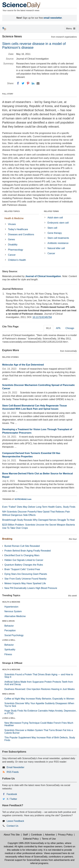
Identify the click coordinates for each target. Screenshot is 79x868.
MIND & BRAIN (8, 621)
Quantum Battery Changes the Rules (24, 565)
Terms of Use (49, 839)
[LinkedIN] (33, 83)
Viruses (12, 224)
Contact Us (12, 826)
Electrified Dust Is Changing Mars (22, 555)
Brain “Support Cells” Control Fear (22, 569)
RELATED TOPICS (12, 211)
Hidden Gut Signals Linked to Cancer (24, 560)
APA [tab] (58, 328)
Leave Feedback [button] (15, 821)
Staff (25, 835)
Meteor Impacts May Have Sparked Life (25, 583)
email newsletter (53, 18)
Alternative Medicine (15, 616)
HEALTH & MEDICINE (11, 602)
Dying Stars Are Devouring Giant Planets (26, 574)
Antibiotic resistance (58, 243)
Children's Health (17, 260)
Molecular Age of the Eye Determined (23, 365)
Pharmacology (15, 250)
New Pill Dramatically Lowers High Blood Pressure (31, 588)
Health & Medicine (14, 218)
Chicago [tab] (70, 328)
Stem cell (52, 228)
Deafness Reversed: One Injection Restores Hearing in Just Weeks (39, 689)
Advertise (50, 835)
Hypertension (11, 607)
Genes (11, 239)
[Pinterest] (28, 83)
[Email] (38, 83)
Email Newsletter (15, 767)
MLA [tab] (49, 328)
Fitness (8, 654)
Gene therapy (55, 233)
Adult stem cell (55, 218)
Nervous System (13, 611)
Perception (10, 630)
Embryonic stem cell (58, 223)
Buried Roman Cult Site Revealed (22, 546)
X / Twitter (12, 799)
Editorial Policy (31, 839)
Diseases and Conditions (21, 234)
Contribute (36, 835)
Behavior (9, 626)
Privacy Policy (65, 835)
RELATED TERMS (51, 211)
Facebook (12, 794)
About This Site (12, 835)
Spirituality (10, 650)
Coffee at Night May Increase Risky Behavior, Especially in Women (39, 699)
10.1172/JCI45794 (42, 317)
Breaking (7, 539)
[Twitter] (23, 83)
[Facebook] (18, 83)
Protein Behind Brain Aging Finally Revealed (28, 551)
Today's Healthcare (18, 229)
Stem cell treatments (58, 238)
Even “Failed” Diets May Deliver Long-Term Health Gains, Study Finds (39, 507)
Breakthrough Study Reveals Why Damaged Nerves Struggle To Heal (38, 520)
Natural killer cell (56, 248)
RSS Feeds (13, 772)
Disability (13, 245)
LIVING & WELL (9, 640)
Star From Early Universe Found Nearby (25, 579)
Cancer (12, 255)
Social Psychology (14, 635)
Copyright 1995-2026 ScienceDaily (26, 843)
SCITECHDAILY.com (23, 499)
